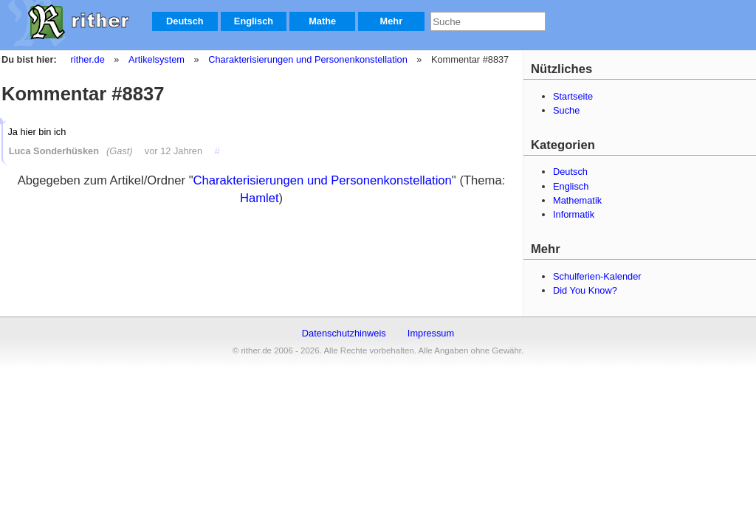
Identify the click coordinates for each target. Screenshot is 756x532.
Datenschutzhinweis (344, 333)
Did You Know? (585, 290)
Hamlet (260, 198)
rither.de (88, 59)
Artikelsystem (156, 59)
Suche (566, 110)
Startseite (573, 96)
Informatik (574, 214)
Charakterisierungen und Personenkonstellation (307, 59)
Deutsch (185, 21)
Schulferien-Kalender (597, 276)
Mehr (392, 21)
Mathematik (577, 200)
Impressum (431, 333)
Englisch (254, 21)
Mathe (322, 21)
